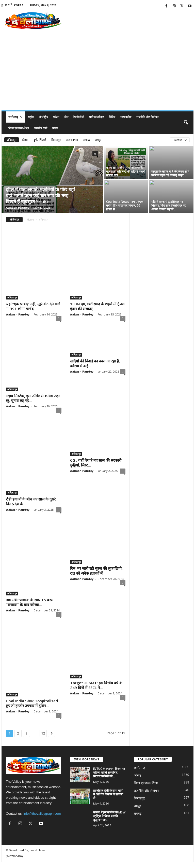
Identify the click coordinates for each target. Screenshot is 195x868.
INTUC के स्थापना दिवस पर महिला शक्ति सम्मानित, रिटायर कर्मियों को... (109, 779)
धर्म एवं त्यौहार (96, 117)
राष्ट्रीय (31, 117)
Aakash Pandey (18, 207)
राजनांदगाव (72, 140)
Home (30, 220)
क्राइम (55, 128)
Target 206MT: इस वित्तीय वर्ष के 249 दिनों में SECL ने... (96, 691)
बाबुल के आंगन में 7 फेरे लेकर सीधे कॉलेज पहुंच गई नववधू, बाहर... (170, 173)
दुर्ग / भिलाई (40, 140)
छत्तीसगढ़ (15, 117)
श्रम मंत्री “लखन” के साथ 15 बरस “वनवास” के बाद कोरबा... (30, 608)
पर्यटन (56, 117)
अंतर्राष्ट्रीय (43, 117)
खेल (66, 117)
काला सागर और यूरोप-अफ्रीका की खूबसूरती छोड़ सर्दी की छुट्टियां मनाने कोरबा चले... (125, 171)
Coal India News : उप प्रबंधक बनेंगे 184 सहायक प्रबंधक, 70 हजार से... (125, 205)
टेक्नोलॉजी (79, 117)
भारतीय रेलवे (41, 128)
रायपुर (98, 140)
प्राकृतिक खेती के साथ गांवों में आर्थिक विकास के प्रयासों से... (108, 800)
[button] (186, 123)
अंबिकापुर (12, 140)
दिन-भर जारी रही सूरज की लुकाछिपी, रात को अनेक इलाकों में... (96, 577)
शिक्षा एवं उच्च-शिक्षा (19, 128)
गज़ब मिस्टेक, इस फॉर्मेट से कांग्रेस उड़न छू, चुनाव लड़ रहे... (33, 398)
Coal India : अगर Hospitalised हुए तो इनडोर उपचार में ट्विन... (32, 709)
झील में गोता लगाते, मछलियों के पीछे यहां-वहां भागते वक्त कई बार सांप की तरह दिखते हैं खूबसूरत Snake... (41, 195)
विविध (112, 117)
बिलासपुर (56, 140)
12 (43, 739)
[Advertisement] (97, 72)
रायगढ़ (86, 140)
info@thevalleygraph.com (42, 820)
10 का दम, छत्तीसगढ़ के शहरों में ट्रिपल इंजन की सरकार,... (97, 306)
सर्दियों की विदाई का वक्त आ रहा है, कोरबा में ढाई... (95, 404)
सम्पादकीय (126, 117)
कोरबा (25, 140)
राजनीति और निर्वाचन (147, 117)
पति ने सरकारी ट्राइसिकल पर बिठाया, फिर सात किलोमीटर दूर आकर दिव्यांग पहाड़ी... (168, 205)
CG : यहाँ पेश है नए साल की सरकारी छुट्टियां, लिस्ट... (96, 469)
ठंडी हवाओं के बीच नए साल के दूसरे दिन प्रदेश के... (31, 507)
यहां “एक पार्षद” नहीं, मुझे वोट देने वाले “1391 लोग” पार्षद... (33, 306)
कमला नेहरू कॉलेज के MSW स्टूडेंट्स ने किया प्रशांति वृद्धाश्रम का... (109, 822)
